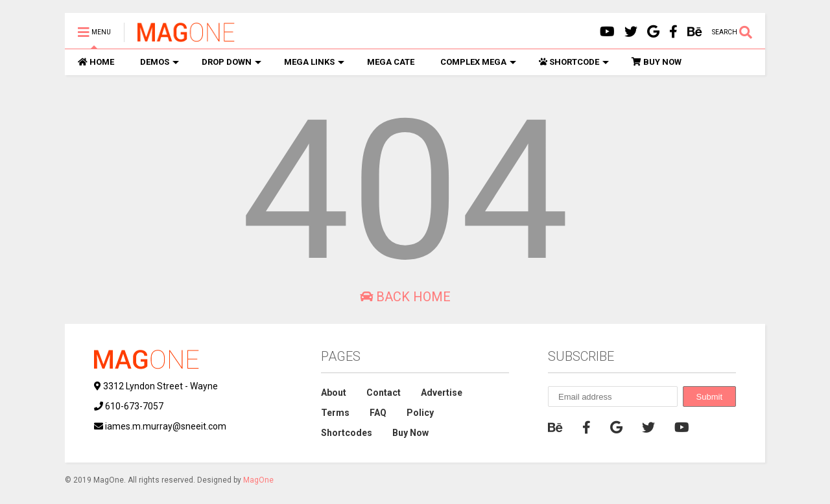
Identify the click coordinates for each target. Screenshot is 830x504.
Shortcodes (347, 433)
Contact (384, 393)
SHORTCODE (574, 62)
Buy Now (410, 433)
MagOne (258, 480)
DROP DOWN (231, 62)
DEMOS (160, 62)
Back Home (405, 297)
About (334, 393)
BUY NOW (657, 62)
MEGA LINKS (314, 62)
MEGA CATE (391, 62)
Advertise (442, 393)
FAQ (378, 413)
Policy (420, 413)
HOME (96, 62)
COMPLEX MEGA (478, 62)
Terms (335, 413)
